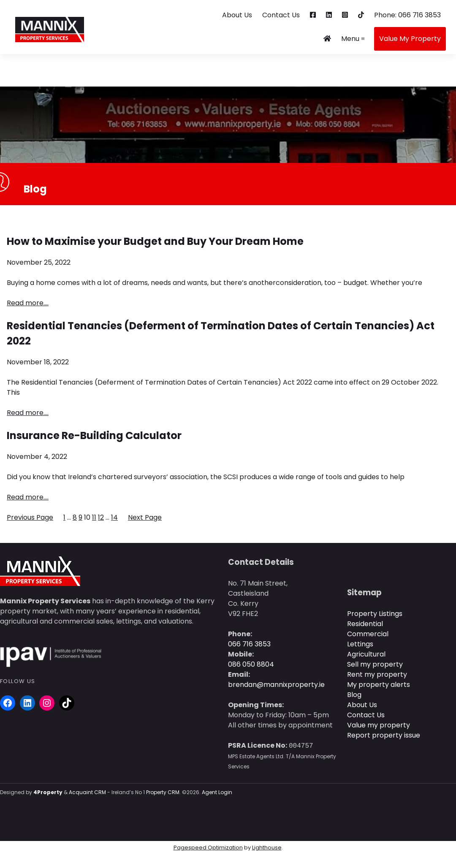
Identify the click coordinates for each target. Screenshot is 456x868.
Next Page (145, 517)
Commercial (368, 634)
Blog (354, 695)
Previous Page (30, 517)
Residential (365, 624)
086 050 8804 (251, 664)
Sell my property (375, 664)
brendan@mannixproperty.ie (276, 685)
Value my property (379, 725)
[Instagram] (47, 703)
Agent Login (217, 792)
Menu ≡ (353, 39)
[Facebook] (8, 703)
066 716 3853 (249, 644)
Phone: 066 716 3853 (407, 15)
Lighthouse (267, 848)
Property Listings (375, 614)
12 (101, 517)
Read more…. (28, 303)
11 (94, 517)
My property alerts (379, 685)
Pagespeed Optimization (208, 848)
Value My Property (410, 39)
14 (114, 517)
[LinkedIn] (27, 703)
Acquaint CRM (87, 792)
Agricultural (366, 654)
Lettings (360, 644)
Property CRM (163, 792)
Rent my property (377, 674)
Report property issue (384, 735)
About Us (237, 15)
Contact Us (281, 15)
